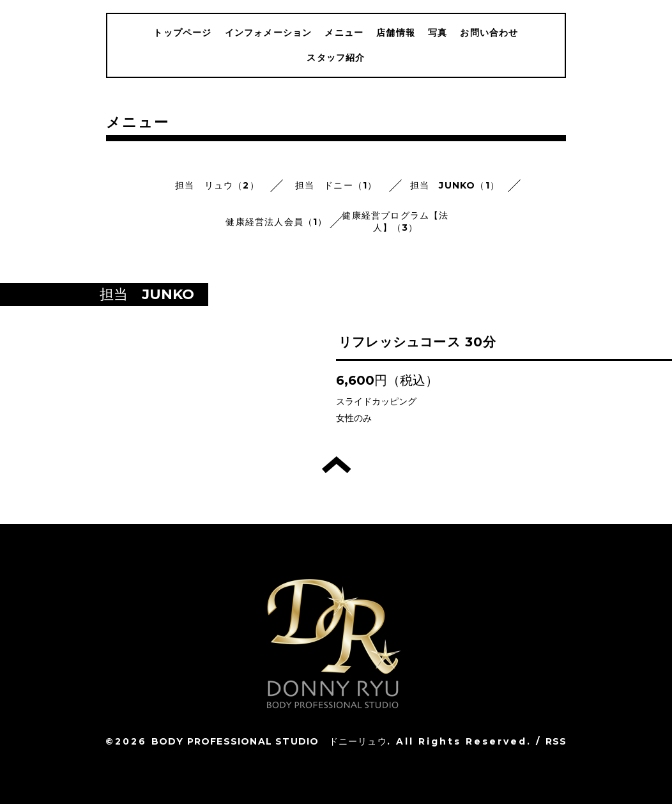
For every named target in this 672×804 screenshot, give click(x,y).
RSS (556, 741)
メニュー (344, 33)
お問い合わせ (489, 33)
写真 (438, 33)
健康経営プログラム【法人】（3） (395, 221)
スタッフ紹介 (336, 58)
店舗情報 (396, 33)
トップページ (182, 33)
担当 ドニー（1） (336, 185)
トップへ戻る (336, 465)
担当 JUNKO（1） (455, 185)
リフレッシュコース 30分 (418, 342)
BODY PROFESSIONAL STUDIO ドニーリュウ (269, 741)
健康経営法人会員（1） (276, 222)
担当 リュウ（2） (217, 185)
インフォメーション (269, 33)
